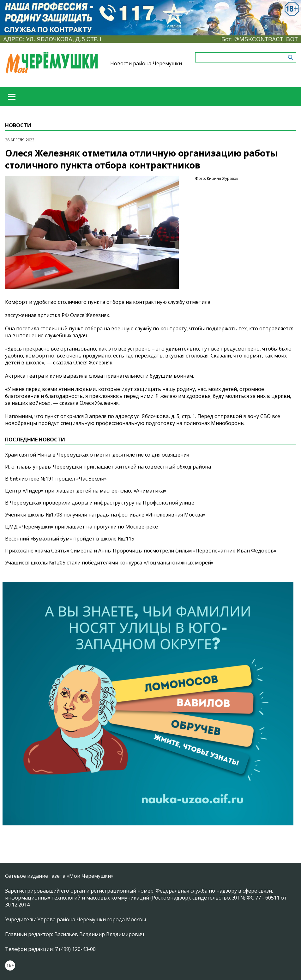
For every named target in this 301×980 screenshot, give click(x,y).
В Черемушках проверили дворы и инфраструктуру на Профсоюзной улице (100, 503)
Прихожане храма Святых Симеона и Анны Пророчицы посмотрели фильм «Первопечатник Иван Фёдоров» (141, 551)
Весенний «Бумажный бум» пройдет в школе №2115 (70, 539)
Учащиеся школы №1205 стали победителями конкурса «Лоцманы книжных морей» (109, 563)
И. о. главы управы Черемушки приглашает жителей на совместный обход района (108, 467)
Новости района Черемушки (146, 63)
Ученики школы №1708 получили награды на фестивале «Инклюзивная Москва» (105, 515)
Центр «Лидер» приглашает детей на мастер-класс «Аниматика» (86, 491)
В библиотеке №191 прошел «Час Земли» (56, 479)
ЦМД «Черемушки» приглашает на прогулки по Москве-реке (81, 527)
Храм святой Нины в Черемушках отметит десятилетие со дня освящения (97, 455)
